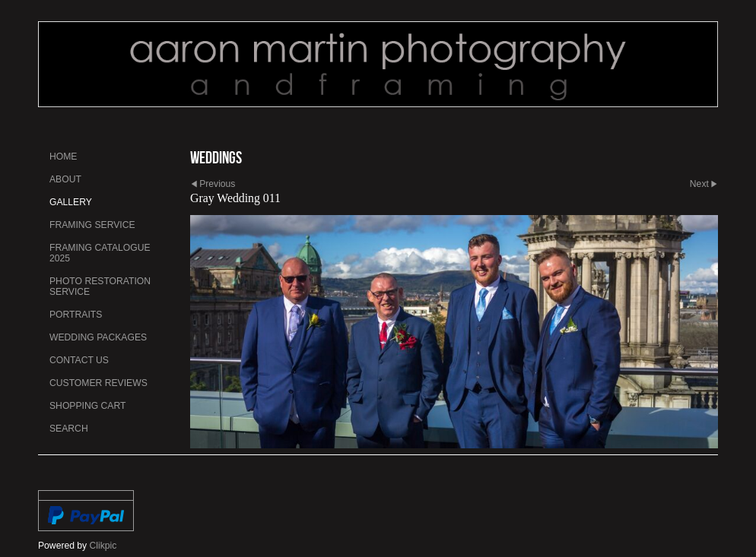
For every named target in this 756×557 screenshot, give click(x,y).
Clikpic (103, 546)
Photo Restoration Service (100, 286)
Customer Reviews (98, 383)
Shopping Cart (87, 406)
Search (69, 429)
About (65, 179)
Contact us (79, 360)
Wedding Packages (98, 337)
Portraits (76, 315)
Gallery (71, 202)
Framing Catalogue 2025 (100, 253)
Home (63, 157)
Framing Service (92, 225)
